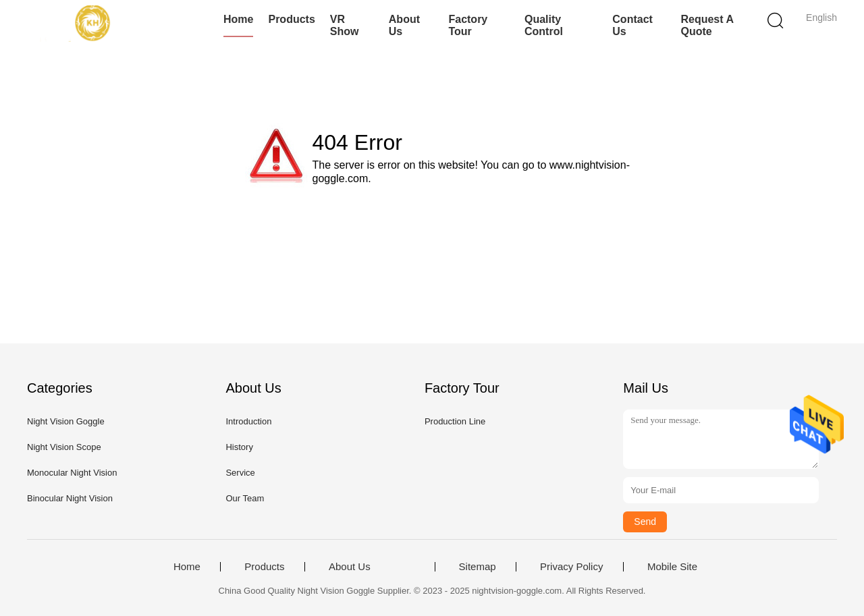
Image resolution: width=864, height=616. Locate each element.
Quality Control (544, 25)
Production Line (455, 421)
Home (238, 19)
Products (291, 19)
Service (240, 473)
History (239, 447)
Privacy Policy (571, 567)
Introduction (248, 421)
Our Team (245, 498)
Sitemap (478, 567)
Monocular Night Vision (72, 473)
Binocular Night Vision (70, 498)
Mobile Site (672, 567)
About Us (404, 25)
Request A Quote (707, 25)
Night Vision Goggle (66, 421)
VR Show (345, 25)
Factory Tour (468, 25)
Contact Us (632, 25)
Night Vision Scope (64, 447)
